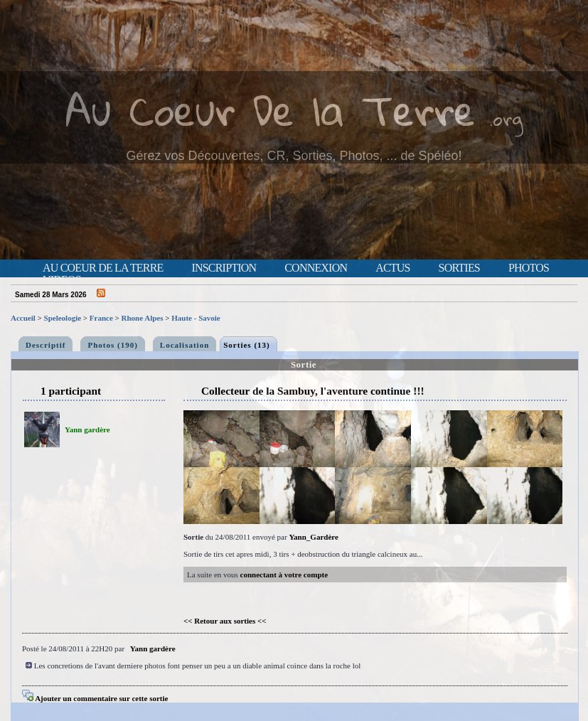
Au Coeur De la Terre (271, 110)
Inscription (224, 268)
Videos (62, 280)
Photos (529, 268)
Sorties (459, 268)
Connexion (316, 268)
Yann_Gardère (313, 537)
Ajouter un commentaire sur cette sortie (95, 698)
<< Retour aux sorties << (225, 621)
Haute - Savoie (196, 318)
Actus (392, 268)
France (101, 318)
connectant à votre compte (284, 575)
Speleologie (63, 318)
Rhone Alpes (143, 318)
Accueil (23, 318)
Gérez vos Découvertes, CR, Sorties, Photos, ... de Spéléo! (294, 156)
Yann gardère (87, 429)
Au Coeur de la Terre (103, 268)
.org (506, 118)
